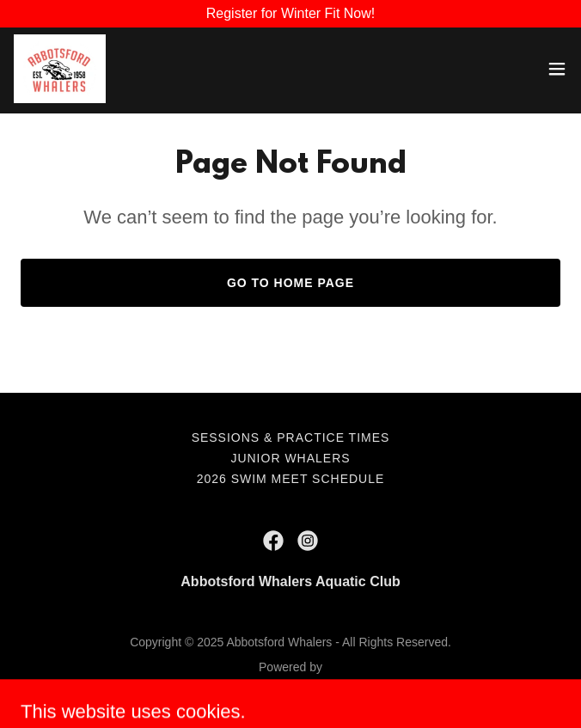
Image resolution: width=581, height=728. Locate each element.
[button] (557, 69)
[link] (60, 69)
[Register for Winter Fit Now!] (290, 14)
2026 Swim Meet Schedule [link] (291, 479)
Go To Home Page (290, 283)
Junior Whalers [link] (290, 458)
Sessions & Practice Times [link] (291, 437)
